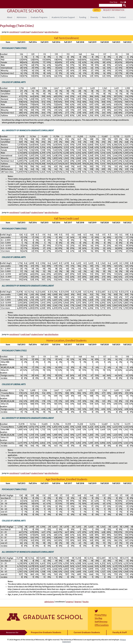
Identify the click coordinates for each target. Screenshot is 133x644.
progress (70, 602)
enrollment (14, 32)
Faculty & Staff (120, 633)
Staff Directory (101, 622)
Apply (97, 10)
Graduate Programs (39, 17)
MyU (123, 2)
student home (37, 32)
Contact (123, 17)
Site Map (98, 618)
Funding (83, 17)
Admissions (22, 17)
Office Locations (102, 625)
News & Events (108, 17)
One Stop (113, 2)
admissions (49, 602)
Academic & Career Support (63, 17)
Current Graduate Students (87, 633)
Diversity (94, 17)
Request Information (114, 10)
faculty (86, 602)
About (10, 17)
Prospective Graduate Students (46, 633)
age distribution (52, 32)
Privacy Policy (101, 615)
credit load (25, 32)
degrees (78, 602)
